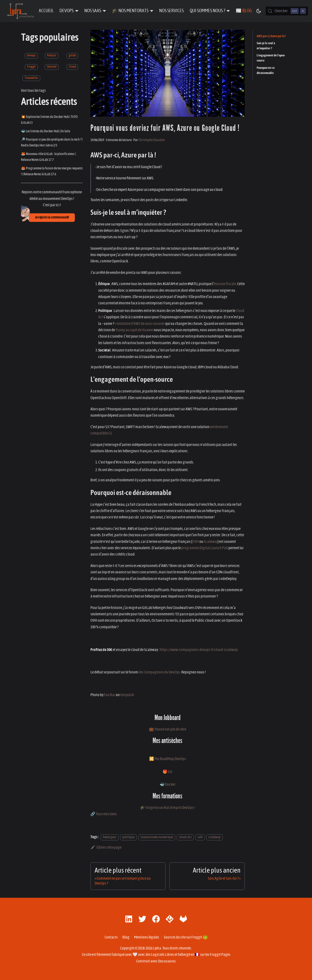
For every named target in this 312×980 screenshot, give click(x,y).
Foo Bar (110, 695)
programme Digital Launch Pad (205, 548)
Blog (126, 937)
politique (128, 837)
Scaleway (211, 542)
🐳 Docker (168, 784)
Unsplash (127, 695)
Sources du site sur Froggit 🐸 (186, 937)
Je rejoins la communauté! (52, 217)
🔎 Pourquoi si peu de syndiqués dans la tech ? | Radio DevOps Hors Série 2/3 (52, 142)
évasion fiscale (225, 284)
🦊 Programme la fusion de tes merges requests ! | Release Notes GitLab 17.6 (52, 171)
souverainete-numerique (157, 837)
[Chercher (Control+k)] (287, 11)
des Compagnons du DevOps (159, 672)
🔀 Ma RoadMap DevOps (168, 759)
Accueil (46, 11)
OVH (195, 542)
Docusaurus (167, 961)
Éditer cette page (106, 847)
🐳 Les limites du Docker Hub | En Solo (46, 131)
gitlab (72, 56)
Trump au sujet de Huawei (134, 330)
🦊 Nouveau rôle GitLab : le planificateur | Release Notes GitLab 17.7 (49, 157)
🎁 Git (167, 772)
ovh (200, 837)
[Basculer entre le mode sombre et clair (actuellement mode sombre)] (259, 11)
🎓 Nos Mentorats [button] (130, 11)
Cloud (72, 67)
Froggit (31, 67)
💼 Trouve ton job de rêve (168, 729)
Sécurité (52, 67)
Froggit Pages (220, 955)
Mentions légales (147, 937)
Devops (31, 56)
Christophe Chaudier (152, 140)
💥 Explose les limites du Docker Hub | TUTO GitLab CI (49, 120)
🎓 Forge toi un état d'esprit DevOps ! (167, 808)
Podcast (52, 56)
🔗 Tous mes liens (104, 814)
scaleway (214, 837)
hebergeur (110, 837)
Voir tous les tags (33, 91)
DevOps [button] (67, 11)
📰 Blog (244, 11)
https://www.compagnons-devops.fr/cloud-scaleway (199, 650)
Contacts (111, 937)
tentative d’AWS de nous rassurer (141, 324)
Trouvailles (31, 78)
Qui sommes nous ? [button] (207, 11)
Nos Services (171, 11)
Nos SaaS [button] (93, 11)
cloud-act (185, 837)
